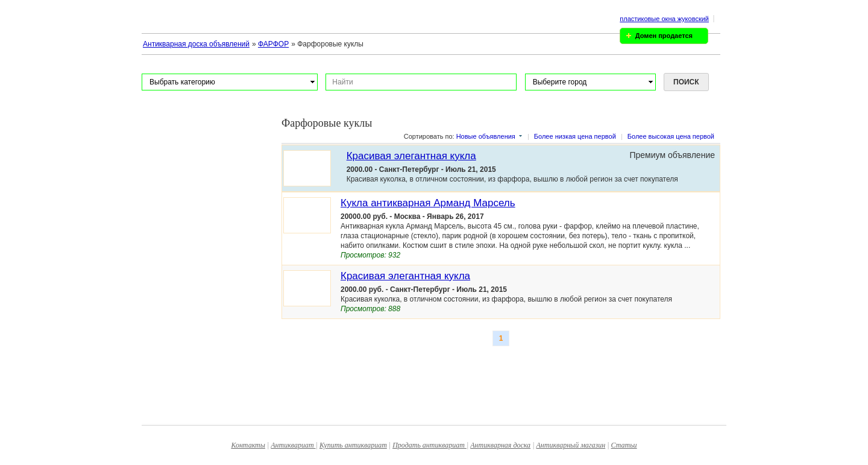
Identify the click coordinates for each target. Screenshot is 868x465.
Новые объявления (486, 136)
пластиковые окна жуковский (664, 19)
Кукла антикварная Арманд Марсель (428, 203)
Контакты (248, 445)
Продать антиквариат (429, 445)
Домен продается (664, 36)
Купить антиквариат (353, 445)
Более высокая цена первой (671, 136)
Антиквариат (293, 445)
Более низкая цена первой (575, 136)
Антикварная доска (500, 445)
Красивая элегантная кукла (411, 156)
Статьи (624, 445)
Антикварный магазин (571, 445)
